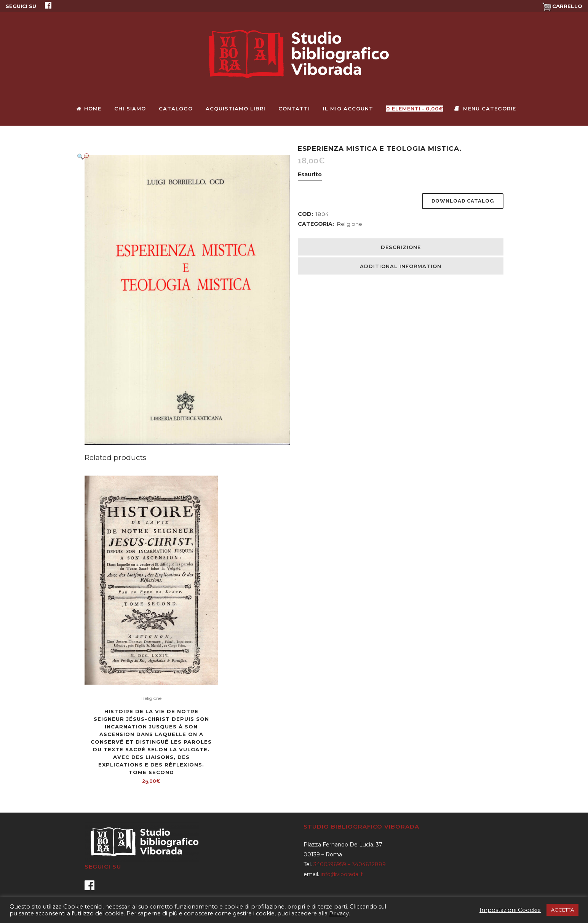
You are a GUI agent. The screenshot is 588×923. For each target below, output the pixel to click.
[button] (180, 156)
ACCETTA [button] (562, 910)
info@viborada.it (342, 874)
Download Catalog (463, 201)
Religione (349, 224)
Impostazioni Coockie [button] (510, 910)
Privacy (339, 913)
